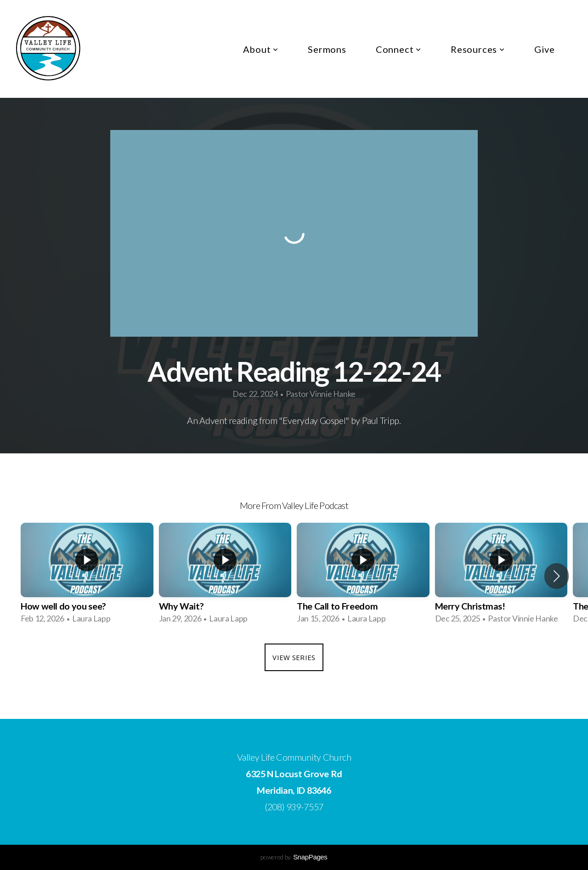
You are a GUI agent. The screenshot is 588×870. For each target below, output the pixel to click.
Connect (399, 49)
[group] (87, 576)
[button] (557, 576)
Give (545, 49)
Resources (478, 49)
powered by (294, 857)
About (261, 49)
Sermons (327, 49)
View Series (294, 657)
